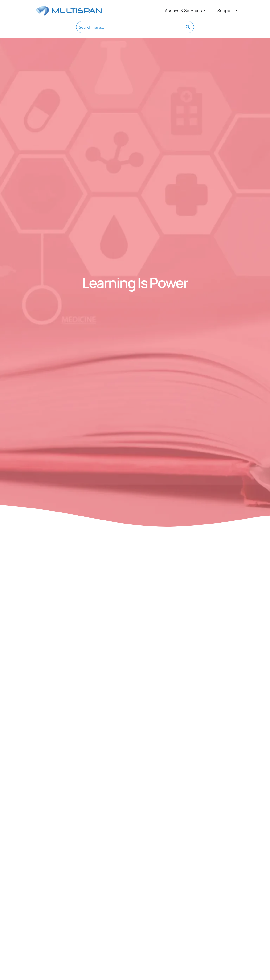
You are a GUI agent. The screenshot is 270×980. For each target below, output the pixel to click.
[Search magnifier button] (188, 27)
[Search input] (129, 27)
